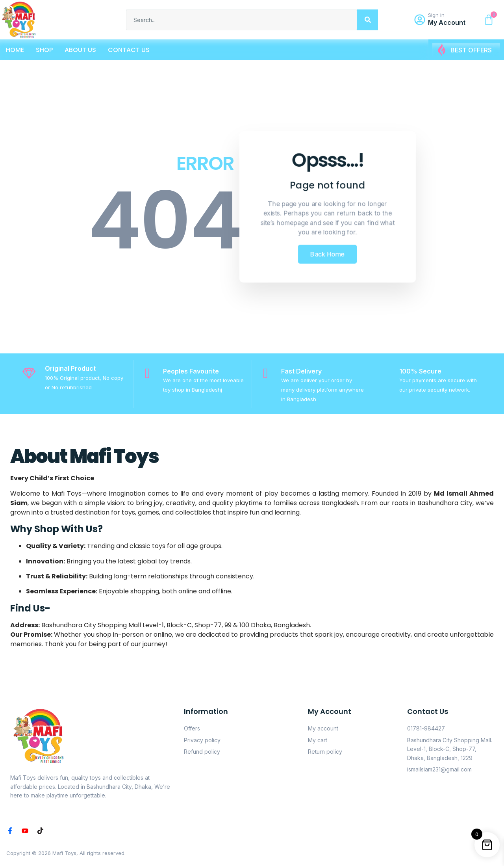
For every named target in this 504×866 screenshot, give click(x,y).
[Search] (368, 20)
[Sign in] (420, 20)
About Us (80, 50)
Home (15, 50)
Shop (44, 50)
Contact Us (129, 50)
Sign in (436, 15)
